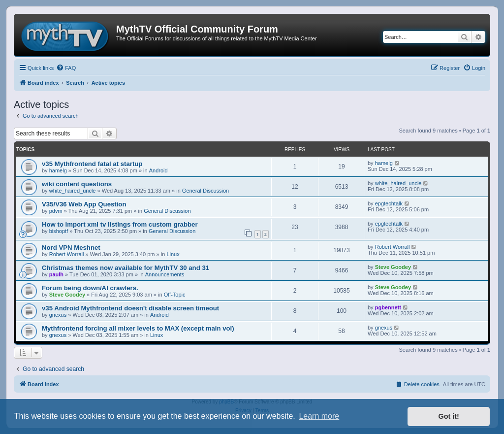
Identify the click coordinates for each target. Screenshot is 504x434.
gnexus (58, 315)
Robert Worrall (67, 254)
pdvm (56, 211)
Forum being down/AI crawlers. (90, 288)
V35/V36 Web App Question (84, 204)
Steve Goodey (393, 267)
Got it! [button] (449, 416)
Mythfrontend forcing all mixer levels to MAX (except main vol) (138, 328)
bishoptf (59, 231)
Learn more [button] (319, 416)
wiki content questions (77, 184)
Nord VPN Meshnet (71, 248)
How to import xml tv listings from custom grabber (120, 224)
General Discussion (205, 191)
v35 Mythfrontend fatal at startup (92, 164)
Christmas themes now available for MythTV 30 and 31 (126, 268)
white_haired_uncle (73, 191)
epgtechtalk (389, 203)
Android (158, 170)
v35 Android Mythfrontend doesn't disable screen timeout (130, 308)
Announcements (165, 274)
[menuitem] (66, 68)
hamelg (58, 170)
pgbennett (388, 307)
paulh (56, 274)
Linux (173, 254)
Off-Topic (175, 295)
